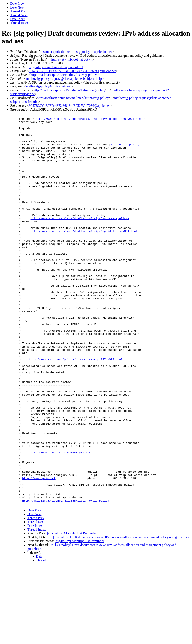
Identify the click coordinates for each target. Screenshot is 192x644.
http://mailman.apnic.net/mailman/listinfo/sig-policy (69, 90)
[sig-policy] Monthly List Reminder (72, 612)
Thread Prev (19, 11)
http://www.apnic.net (39, 551)
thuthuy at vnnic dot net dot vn (71, 59)
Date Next (17, 7)
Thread (41, 639)
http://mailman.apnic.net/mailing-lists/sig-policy (64, 75)
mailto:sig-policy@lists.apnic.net (49, 86)
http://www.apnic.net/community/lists (61, 520)
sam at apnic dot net (57, 52)
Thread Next (19, 15)
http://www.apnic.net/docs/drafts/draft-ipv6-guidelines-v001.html (89, 120)
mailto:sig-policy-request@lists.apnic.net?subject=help (64, 79)
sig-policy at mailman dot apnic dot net (56, 67)
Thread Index (19, 23)
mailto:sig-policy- (126, 151)
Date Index (18, 19)
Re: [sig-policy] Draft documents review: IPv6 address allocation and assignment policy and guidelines (118, 615)
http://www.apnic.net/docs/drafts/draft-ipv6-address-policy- (80, 239)
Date (39, 635)
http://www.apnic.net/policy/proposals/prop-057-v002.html (76, 409)
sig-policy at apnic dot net (94, 52)
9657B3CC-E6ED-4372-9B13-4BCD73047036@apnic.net (69, 106)
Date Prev (17, 4)
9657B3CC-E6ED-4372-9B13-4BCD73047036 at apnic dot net (72, 71)
